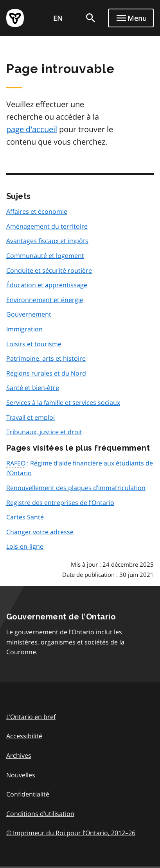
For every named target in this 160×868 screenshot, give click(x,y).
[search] (91, 18)
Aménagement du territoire (47, 226)
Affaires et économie (37, 211)
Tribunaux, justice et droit (44, 432)
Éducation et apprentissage (47, 285)
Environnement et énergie (45, 300)
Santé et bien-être (33, 388)
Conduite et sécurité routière (49, 270)
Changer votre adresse (40, 532)
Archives (19, 755)
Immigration (24, 329)
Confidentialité (28, 794)
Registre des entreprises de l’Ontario (60, 503)
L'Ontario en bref (31, 717)
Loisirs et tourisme (34, 344)
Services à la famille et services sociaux (63, 403)
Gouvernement (29, 314)
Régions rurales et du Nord (46, 373)
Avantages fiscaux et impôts (47, 241)
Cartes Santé (25, 517)
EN (58, 18)
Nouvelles (21, 775)
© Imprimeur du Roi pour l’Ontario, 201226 (71, 833)
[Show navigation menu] (131, 18)
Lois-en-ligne (25, 546)
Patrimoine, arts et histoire (46, 358)
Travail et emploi (31, 417)
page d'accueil (32, 129)
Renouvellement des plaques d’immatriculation (76, 488)
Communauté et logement (45, 256)
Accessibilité (24, 736)
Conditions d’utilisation (40, 814)
